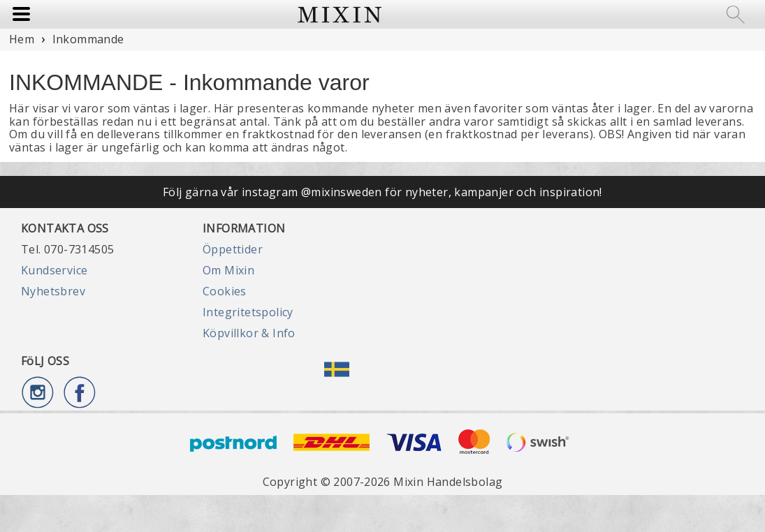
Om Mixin (228, 270)
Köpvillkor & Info (249, 333)
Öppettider (233, 249)
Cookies (225, 291)
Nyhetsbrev (53, 291)
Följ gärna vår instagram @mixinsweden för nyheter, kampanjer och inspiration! (382, 192)
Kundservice (54, 270)
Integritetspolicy (248, 312)
